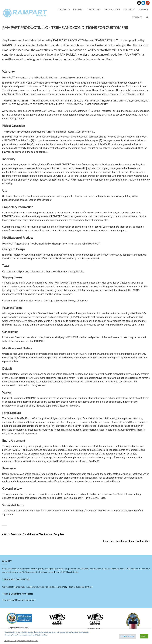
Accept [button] (144, 636)
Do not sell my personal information (21, 641)
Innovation (94, 9)
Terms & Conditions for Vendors (18, 594)
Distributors (112, 9)
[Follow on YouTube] (148, 3)
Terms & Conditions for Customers (19, 600)
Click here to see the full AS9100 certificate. (58, 572)
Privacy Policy (67, 587)
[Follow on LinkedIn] (143, 3)
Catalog (78, 9)
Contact (137, 17)
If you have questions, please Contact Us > (126, 541)
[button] (147, 17)
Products (64, 9)
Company (129, 9)
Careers (143, 9)
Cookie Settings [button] (127, 636)
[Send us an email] (139, 3)
